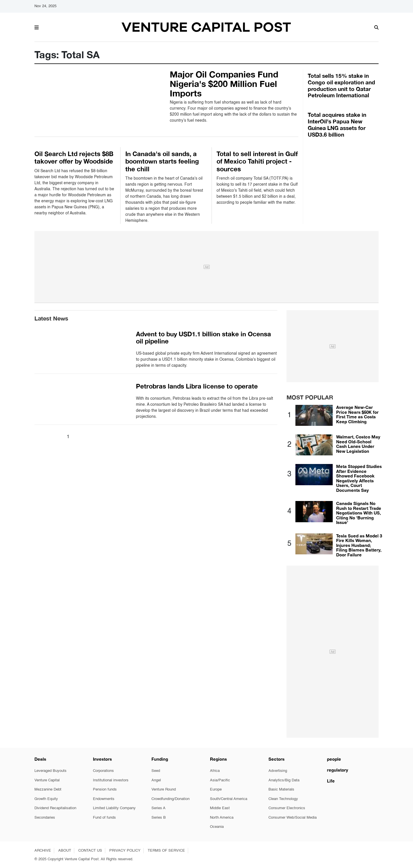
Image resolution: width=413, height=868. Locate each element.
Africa (215, 771)
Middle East (220, 808)
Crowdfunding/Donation (171, 799)
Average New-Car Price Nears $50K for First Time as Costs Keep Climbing (357, 414)
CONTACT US (90, 851)
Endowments (104, 799)
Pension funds (105, 790)
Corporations (103, 771)
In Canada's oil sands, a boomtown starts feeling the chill (162, 161)
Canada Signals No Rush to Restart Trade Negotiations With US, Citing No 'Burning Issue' (359, 513)
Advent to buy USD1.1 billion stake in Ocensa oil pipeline (203, 338)
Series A (158, 808)
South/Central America (229, 799)
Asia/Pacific (220, 780)
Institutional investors (111, 780)
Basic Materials (281, 790)
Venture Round (164, 790)
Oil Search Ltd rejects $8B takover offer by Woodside (74, 158)
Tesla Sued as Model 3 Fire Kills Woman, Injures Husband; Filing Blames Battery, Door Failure (359, 545)
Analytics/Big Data (284, 780)
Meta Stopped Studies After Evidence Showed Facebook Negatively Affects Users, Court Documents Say (359, 478)
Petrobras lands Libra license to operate (197, 386)
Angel (156, 780)
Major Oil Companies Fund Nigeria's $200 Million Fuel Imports (224, 84)
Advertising (278, 771)
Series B (159, 818)
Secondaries (45, 818)
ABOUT (65, 851)
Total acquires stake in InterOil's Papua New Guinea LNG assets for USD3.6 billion (337, 124)
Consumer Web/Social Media (293, 818)
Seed (156, 771)
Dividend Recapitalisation (55, 808)
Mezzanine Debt (48, 790)
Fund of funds (104, 818)
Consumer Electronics (287, 808)
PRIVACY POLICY (125, 851)
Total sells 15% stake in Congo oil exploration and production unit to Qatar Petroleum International (341, 85)
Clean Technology (283, 799)
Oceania (217, 827)
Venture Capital (47, 780)
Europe (216, 790)
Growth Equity (46, 799)
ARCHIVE (43, 851)
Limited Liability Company (114, 808)
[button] (37, 27)
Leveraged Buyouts (50, 771)
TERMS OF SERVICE (166, 851)
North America (222, 818)
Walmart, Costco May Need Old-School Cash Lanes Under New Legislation (358, 444)
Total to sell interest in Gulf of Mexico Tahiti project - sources (257, 161)
